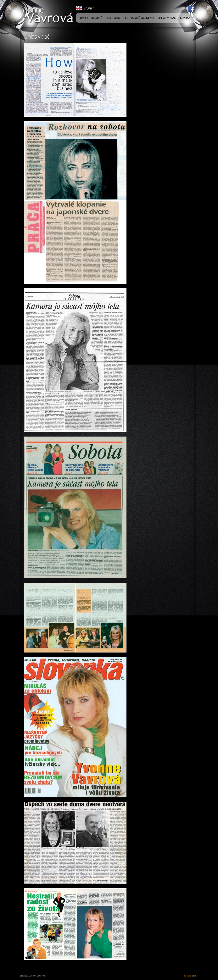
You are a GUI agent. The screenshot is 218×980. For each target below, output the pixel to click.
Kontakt (186, 18)
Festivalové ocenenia (139, 18)
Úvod (84, 18)
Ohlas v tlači (167, 18)
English (89, 8)
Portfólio (113, 18)
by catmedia (190, 976)
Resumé (97, 18)
